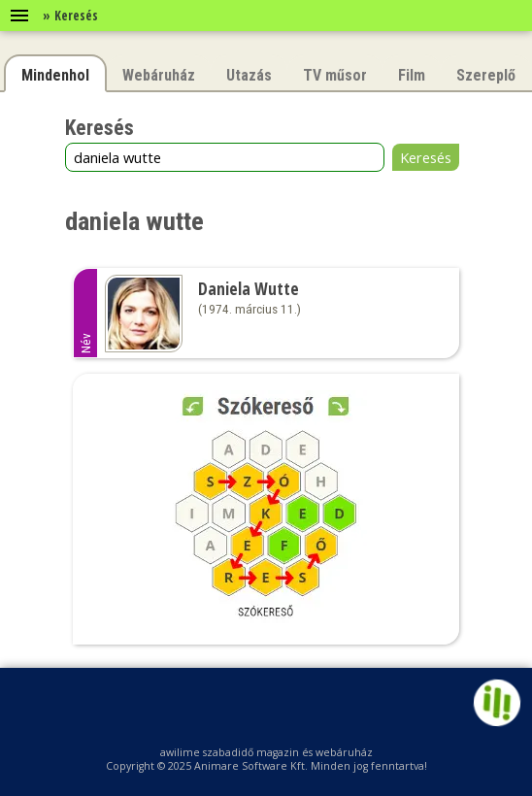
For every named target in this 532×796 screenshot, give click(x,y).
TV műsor (335, 75)
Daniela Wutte (249, 288)
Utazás (249, 75)
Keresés (426, 157)
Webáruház (159, 75)
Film (412, 75)
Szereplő (486, 75)
